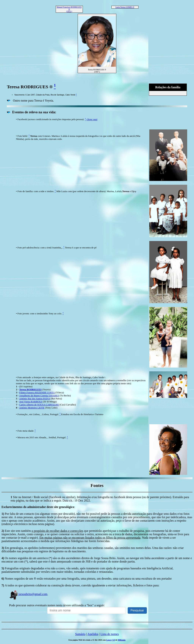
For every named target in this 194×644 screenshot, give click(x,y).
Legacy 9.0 (111, 640)
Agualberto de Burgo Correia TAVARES (39, 396)
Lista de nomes (110, 634)
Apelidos (93, 634)
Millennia (122, 640)
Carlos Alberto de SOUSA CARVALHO (39, 405)
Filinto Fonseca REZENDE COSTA (37, 392)
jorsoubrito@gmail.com (28, 594)
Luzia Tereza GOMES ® (125, 7)
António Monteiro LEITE (32, 408)
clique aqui (92, 119)
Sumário (80, 634)
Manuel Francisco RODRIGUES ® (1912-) (69, 9)
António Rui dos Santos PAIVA (35, 399)
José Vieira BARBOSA (31, 402)
